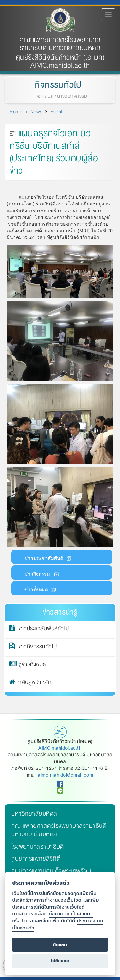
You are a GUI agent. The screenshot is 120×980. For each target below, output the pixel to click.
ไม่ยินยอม (60, 961)
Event (56, 112)
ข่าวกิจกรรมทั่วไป (38, 648)
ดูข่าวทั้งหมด (32, 665)
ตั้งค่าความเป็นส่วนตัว (71, 914)
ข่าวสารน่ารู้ (60, 612)
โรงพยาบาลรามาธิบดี (37, 847)
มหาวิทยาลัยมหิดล (34, 814)
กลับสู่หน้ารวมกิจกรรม (63, 96)
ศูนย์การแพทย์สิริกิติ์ (36, 859)
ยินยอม (60, 945)
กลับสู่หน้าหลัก (35, 683)
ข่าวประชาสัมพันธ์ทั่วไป (44, 630)
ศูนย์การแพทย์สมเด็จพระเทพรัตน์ (51, 871)
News (36, 112)
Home (16, 112)
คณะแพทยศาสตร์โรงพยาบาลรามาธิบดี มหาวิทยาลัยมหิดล (60, 44)
